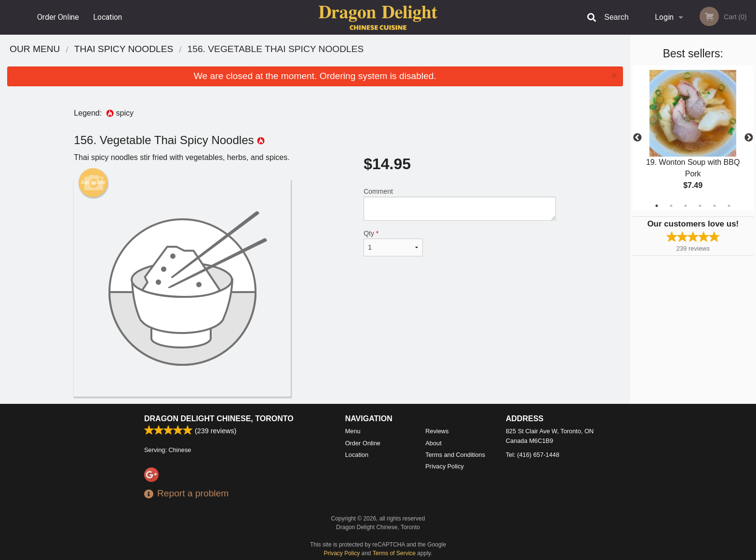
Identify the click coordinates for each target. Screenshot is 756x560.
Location (108, 17)
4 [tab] (700, 206)
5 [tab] (715, 206)
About (433, 443)
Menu (353, 431)
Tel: (533, 455)
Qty (393, 243)
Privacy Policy (445, 466)
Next (749, 138)
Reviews (437, 431)
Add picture (93, 183)
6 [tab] (729, 206)
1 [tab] (657, 206)
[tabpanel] (693, 138)
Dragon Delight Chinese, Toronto (219, 419)
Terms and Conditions (455, 455)
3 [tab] (686, 206)
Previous (637, 138)
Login (664, 17)
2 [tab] (671, 206)
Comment (460, 204)
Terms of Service (394, 553)
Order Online (58, 17)
